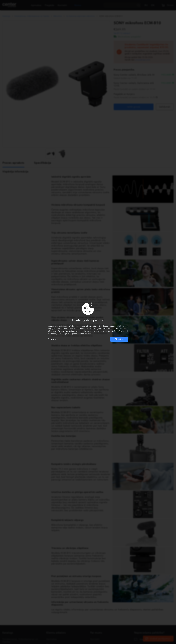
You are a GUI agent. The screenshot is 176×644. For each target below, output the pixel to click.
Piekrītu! (119, 339)
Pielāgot (52, 339)
